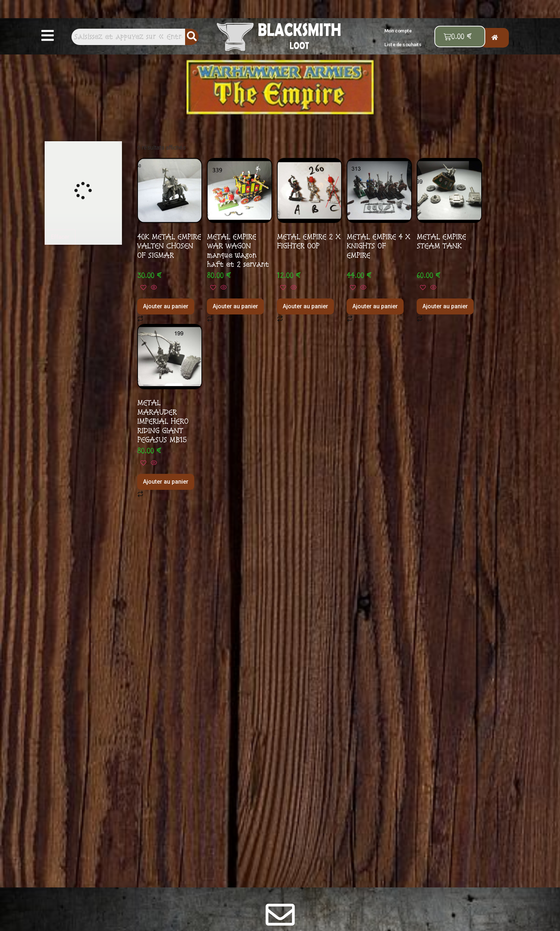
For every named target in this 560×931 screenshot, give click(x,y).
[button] (48, 36)
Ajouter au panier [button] (166, 306)
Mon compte (398, 31)
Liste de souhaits (403, 44)
